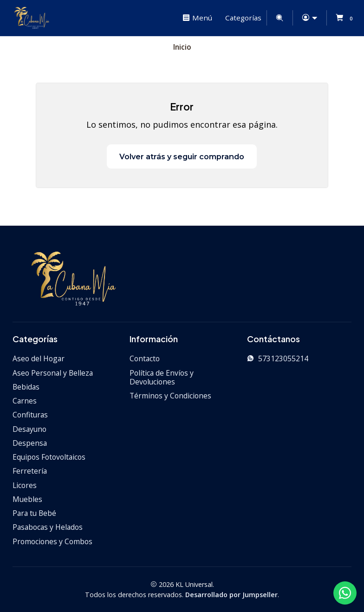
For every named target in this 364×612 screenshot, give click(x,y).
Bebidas (26, 386)
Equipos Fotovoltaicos (49, 456)
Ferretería (30, 470)
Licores (25, 485)
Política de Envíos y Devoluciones (162, 377)
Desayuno (29, 429)
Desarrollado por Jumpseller (231, 594)
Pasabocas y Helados (48, 527)
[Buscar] (280, 18)
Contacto (145, 358)
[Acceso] (309, 18)
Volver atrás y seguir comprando (182, 156)
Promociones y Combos (52, 541)
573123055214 (278, 358)
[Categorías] (242, 18)
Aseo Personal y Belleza (53, 372)
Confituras (30, 414)
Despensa (30, 443)
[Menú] (197, 18)
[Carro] (346, 18)
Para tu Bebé (34, 513)
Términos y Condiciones (170, 396)
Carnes (25, 400)
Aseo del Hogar (39, 358)
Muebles (27, 499)
